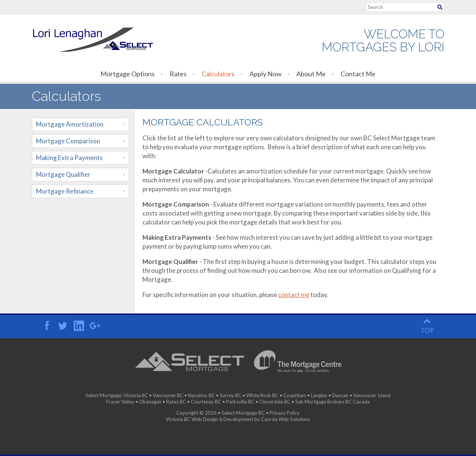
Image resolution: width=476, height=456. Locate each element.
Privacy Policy (285, 413)
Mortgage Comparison (68, 141)
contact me (294, 295)
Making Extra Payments (69, 158)
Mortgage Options (128, 74)
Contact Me (358, 74)
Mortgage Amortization (70, 124)
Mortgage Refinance (65, 191)
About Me (311, 74)
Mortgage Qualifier (63, 174)
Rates (178, 74)
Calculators (218, 74)
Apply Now (266, 74)
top (427, 330)
